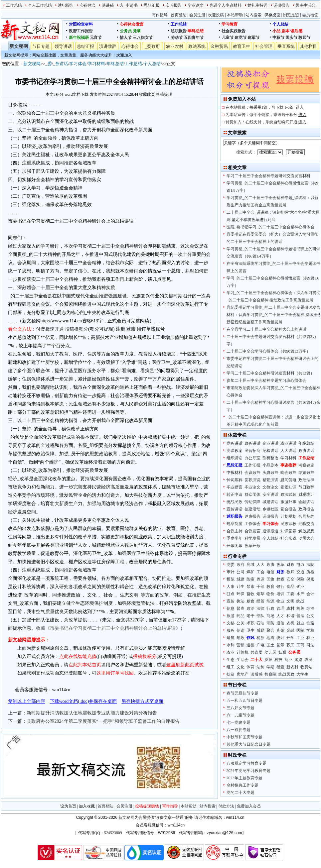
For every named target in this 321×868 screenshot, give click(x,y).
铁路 (310, 623)
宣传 (231, 601)
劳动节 (177, 38)
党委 (231, 565)
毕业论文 (196, 5)
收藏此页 (147, 94)
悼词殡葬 (235, 480)
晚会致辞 (288, 473)
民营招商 (252, 451)
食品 (290, 587)
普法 (300, 616)
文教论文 (270, 487)
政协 (270, 565)
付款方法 (226, 806)
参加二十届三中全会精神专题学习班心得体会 (266, 380)
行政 (270, 608)
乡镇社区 (270, 509)
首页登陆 (179, 15)
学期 (270, 667)
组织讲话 (235, 458)
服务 (231, 630)
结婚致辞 (306, 473)
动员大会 (306, 538)
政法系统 (197, 46)
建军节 (253, 38)
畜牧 (250, 594)
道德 (250, 645)
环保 (241, 594)
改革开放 (252, 546)
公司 (241, 572)
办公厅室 (252, 458)
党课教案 (235, 451)
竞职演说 (252, 480)
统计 (280, 638)
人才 (280, 616)
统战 (300, 601)
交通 (300, 572)
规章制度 (235, 524)
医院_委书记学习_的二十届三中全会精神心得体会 (270, 227)
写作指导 (160, 15)
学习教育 (230, 24)
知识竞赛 (288, 531)
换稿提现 (164, 94)
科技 (278, 660)
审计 (231, 572)
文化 (241, 667)
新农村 (292, 667)
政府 (241, 565)
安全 (290, 579)
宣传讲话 (235, 509)
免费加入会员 (249, 806)
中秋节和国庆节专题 (244, 737)
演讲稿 (108, 5)
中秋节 (278, 38)
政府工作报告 (81, 31)
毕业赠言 (235, 487)
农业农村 (175, 46)
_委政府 (152, 46)
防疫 (250, 579)
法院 (310, 565)
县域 (250, 565)
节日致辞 (306, 487)
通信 (280, 623)
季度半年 (235, 538)
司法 (310, 645)
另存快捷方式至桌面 (142, 701)
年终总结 (196, 31)
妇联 (282, 652)
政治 (250, 608)
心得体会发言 (132, 24)
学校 (310, 630)
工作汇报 (252, 465)
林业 (310, 638)
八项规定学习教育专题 (246, 763)
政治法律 (306, 480)
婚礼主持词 (257, 5)
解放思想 (306, 531)
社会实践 (288, 538)
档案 (280, 579)
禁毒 (250, 587)
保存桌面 (272, 15)
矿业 (300, 587)
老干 (250, 616)
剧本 (285, 31)
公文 (310, 616)
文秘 (231, 623)
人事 (231, 587)
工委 (290, 594)
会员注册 (197, 15)
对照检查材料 (81, 24)
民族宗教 (288, 524)
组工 (231, 667)
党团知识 (288, 487)
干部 (260, 587)
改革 (280, 565)
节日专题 (41, 46)
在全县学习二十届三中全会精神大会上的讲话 (266, 329)
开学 (290, 638)
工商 (300, 645)
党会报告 (288, 509)
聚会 (270, 630)
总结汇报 (85, 46)
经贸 (260, 601)
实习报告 (174, 5)
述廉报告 (252, 516)
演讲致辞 (108, 46)
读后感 (296, 31)
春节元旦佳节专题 (242, 693)
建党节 (241, 38)
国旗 (270, 579)
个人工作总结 (40, 5)
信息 (231, 608)
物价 (270, 594)
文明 (290, 601)
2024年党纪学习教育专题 (248, 771)
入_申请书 (129, 5)
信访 (241, 630)
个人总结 (280, 24)
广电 (260, 645)
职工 (290, 645)
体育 (250, 667)
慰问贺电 (288, 480)
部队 (260, 616)
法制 (260, 667)
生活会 (242, 660)
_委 (49, 64)
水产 (300, 594)
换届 (268, 660)
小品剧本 (270, 465)
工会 (260, 572)
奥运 (260, 579)
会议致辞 (252, 473)
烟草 (260, 594)
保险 (300, 579)
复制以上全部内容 (27, 701)
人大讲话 (288, 451)
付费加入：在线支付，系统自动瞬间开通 (266, 122)
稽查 (280, 667)
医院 (300, 630)
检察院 (270, 674)
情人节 (126, 38)
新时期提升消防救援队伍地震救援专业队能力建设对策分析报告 (92, 713)
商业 (288, 660)
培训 (280, 594)
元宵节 (96, 38)
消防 (270, 623)
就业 (300, 623)
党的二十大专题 (241, 793)
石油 (260, 623)
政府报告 (306, 509)
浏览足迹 (291, 15)
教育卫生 (241, 46)
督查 (241, 608)
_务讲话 (61, 64)
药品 (241, 616)
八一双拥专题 (239, 730)
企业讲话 (270, 443)
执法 (241, 601)
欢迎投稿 (216, 15)
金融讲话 (306, 502)
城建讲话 (270, 502)
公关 (241, 623)
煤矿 (250, 572)
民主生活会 (305, 5)
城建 (241, 579)
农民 (308, 660)
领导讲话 (63, 46)
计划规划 (288, 516)
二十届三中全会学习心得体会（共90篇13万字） (268, 351)
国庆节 (291, 38)
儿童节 (228, 38)
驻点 (231, 594)
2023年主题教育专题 (244, 778)
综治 (310, 608)
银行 (280, 587)
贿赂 (298, 660)
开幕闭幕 (235, 546)
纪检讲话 (270, 451)
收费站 (306, 667)
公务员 (126, 31)
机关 (300, 608)
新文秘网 (19, 46)
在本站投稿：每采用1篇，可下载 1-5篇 (265, 107)
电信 (270, 572)
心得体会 (88, 5)
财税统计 (306, 494)
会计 (310, 594)
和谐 (290, 616)
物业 (280, 601)
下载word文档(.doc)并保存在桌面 (83, 701)
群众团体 (252, 494)
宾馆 (280, 630)
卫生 (250, 630)
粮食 (250, 601)
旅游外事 (288, 502)
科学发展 (252, 538)
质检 (310, 572)
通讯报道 (270, 531)
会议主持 (235, 531)
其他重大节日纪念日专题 (248, 744)
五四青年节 (194, 38)
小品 (276, 31)
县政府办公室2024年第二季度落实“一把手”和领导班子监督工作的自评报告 (103, 721)
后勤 (260, 630)
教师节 (304, 38)
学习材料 (96, 64)
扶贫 (231, 674)
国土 (270, 645)
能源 (270, 601)
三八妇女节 (143, 38)
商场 (270, 616)
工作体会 (252, 524)
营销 (241, 645)
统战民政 (235, 502)
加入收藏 (87, 806)
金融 (290, 630)
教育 (270, 587)
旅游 (231, 616)
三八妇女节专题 (241, 708)
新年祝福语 (79, 38)
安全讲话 (270, 494)
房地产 (242, 674)
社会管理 (264, 46)
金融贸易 (219, 46)
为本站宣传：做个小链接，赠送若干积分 (266, 115)
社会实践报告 (234, 31)
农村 (290, 608)
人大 (260, 565)
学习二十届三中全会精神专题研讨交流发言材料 (268, 176)
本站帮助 (235, 15)
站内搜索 (253, 15)
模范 (231, 579)
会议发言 (252, 531)
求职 (250, 623)
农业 (231, 652)
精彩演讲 (270, 480)
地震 (270, 638)
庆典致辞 (270, 473)
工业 (300, 638)
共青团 (256, 652)
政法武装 (288, 494)
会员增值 (310, 15)
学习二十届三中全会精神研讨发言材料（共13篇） (270, 373)
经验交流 (306, 524)
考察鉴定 (306, 465)
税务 (260, 638)
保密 (310, 579)
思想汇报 (152, 5)
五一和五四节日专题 (244, 701)
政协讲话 (306, 451)
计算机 (242, 652)
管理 (280, 608)
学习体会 (78, 64)
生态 (231, 660)
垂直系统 (286, 46)
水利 (231, 645)
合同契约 (306, 516)
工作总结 (14, 5)
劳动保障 (252, 502)
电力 (300, 565)
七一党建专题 (239, 722)
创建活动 (252, 509)
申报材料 (235, 473)
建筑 (231, 638)
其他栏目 (308, 46)
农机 (290, 623)
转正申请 (235, 494)
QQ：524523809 (108, 833)
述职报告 (66, 5)
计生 (241, 587)
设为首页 (68, 806)
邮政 (241, 638)
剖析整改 (270, 458)
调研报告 (281, 5)
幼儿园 (270, 652)
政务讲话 (252, 443)
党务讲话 (235, 443)
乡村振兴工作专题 (242, 785)
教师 (290, 572)
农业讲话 (288, 443)
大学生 (302, 674)
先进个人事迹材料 (226, 5)
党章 (137, 31)
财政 (290, 565)
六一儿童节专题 (241, 715)
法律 (260, 608)
